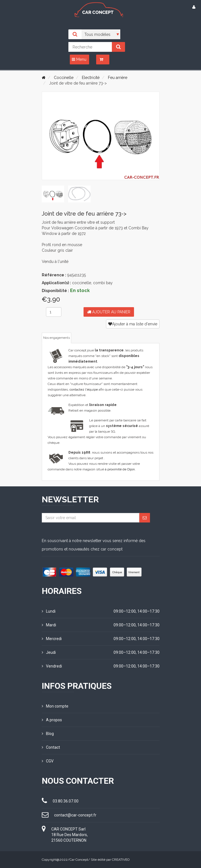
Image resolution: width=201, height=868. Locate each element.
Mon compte (55, 706)
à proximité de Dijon (120, 469)
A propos (52, 720)
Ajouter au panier (109, 312)
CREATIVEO (121, 860)
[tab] (53, 194)
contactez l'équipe (84, 389)
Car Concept (79, 860)
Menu (79, 59)
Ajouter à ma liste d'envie (133, 324)
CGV (48, 761)
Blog (48, 734)
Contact (51, 747)
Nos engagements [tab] (56, 338)
